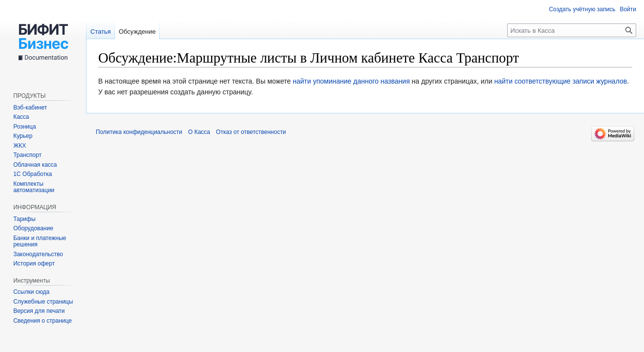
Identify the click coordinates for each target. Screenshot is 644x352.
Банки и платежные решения (40, 242)
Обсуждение (137, 32)
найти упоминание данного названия (351, 81)
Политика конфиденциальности (139, 132)
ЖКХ (20, 146)
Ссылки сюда (31, 292)
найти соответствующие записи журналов (560, 81)
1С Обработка (32, 174)
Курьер (23, 136)
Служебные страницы (43, 302)
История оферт (34, 264)
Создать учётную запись (582, 9)
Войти (628, 9)
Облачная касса (35, 165)
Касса (21, 117)
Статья (101, 32)
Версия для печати (39, 311)
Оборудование (33, 228)
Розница (24, 127)
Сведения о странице (43, 321)
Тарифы (24, 219)
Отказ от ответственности (251, 132)
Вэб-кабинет (30, 108)
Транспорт (27, 155)
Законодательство (38, 254)
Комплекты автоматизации (34, 187)
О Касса (199, 132)
